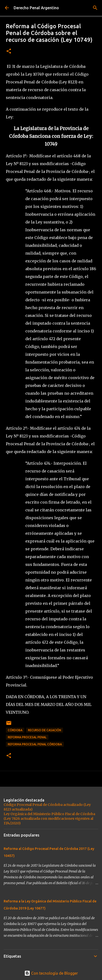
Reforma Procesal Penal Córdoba (35, 744)
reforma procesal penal (27, 737)
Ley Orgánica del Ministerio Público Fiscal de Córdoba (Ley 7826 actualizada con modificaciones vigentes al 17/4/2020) (49, 819)
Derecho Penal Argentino (36, 8)
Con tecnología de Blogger (51, 973)
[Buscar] (95, 8)
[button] (9, 51)
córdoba (15, 730)
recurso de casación (45, 730)
